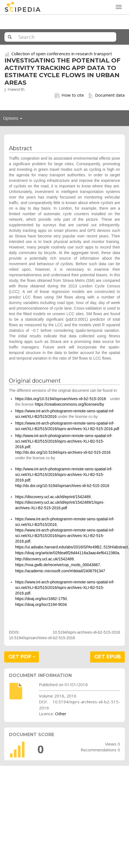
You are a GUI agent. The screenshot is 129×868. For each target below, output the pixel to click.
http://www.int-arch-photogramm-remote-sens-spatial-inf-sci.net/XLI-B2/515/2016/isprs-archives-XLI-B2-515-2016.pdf (64, 441)
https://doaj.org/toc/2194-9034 (41, 604)
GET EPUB (108, 657)
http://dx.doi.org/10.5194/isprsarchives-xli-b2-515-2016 (62, 486)
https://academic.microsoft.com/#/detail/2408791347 (60, 571)
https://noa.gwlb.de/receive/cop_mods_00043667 (57, 565)
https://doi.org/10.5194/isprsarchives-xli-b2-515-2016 (60, 399)
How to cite (69, 95)
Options (14, 119)
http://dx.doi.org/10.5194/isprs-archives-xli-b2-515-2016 (63, 452)
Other (61, 714)
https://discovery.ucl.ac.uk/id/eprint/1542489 (53, 497)
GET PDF (22, 657)
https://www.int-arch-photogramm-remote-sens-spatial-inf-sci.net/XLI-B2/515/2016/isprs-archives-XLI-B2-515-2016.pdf (65, 536)
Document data (106, 95)
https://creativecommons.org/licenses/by (69, 404)
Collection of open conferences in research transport (62, 54)
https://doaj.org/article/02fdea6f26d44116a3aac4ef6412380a (67, 553)
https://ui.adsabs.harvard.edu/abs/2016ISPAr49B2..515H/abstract (71, 547)
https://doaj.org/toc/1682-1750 (41, 599)
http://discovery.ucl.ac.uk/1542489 (44, 559)
